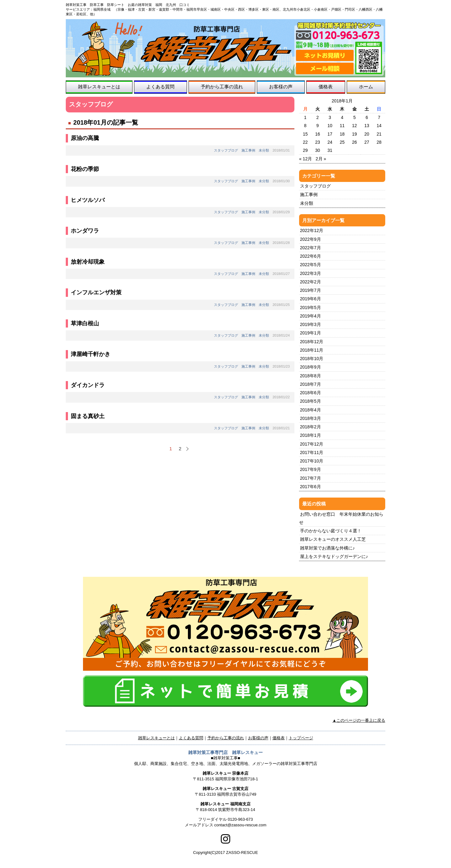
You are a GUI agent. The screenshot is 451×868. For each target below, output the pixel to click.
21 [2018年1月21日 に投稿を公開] (379, 134)
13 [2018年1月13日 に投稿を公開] (367, 126)
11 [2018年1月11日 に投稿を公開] (342, 126)
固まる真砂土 (88, 416)
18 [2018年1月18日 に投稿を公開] (342, 134)
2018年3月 (311, 418)
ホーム (366, 87)
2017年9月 (311, 469)
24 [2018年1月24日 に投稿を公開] (330, 142)
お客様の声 (281, 87)
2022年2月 (311, 282)
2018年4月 (311, 410)
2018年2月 (311, 427)
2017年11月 (312, 452)
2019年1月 (311, 333)
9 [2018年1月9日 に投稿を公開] (318, 126)
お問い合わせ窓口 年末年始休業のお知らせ (341, 518)
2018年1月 (311, 435)
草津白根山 (85, 323)
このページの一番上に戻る (361, 720)
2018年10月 (312, 359)
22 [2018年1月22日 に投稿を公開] (305, 142)
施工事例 (248, 150)
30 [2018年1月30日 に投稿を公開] (318, 150)
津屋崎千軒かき (91, 354)
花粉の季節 (85, 169)
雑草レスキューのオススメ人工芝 (333, 539)
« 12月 (306, 159)
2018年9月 (311, 367)
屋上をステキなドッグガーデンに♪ (334, 556)
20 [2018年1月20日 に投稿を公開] (367, 134)
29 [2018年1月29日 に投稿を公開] (305, 150)
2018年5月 (311, 401)
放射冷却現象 (88, 262)
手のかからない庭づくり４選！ (331, 531)
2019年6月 (311, 299)
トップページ (301, 738)
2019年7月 (311, 290)
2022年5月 (311, 265)
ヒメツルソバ (88, 200)
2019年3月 (311, 324)
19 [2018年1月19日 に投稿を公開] (355, 134)
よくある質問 (160, 87)
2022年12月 (312, 230)
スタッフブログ (226, 150)
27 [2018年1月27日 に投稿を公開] (367, 142)
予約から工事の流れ (222, 87)
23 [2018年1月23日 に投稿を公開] (318, 142)
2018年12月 (312, 342)
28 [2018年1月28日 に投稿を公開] (379, 142)
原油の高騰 (85, 138)
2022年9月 (311, 239)
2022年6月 (311, 256)
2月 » (321, 159)
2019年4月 (311, 316)
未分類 (264, 150)
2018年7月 (311, 384)
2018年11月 (312, 350)
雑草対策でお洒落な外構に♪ (327, 548)
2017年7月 (311, 478)
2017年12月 (312, 444)
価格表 (326, 87)
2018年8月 (311, 376)
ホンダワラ (85, 231)
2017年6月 (311, 487)
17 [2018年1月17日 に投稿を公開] (330, 134)
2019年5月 (311, 307)
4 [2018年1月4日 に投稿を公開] (342, 117)
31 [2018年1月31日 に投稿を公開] (330, 150)
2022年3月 (311, 273)
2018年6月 (311, 393)
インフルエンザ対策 (96, 292)
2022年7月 (311, 248)
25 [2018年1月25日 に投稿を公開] (342, 142)
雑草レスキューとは (99, 87)
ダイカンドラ (88, 385)
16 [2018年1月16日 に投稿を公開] (318, 134)
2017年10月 (312, 461)
